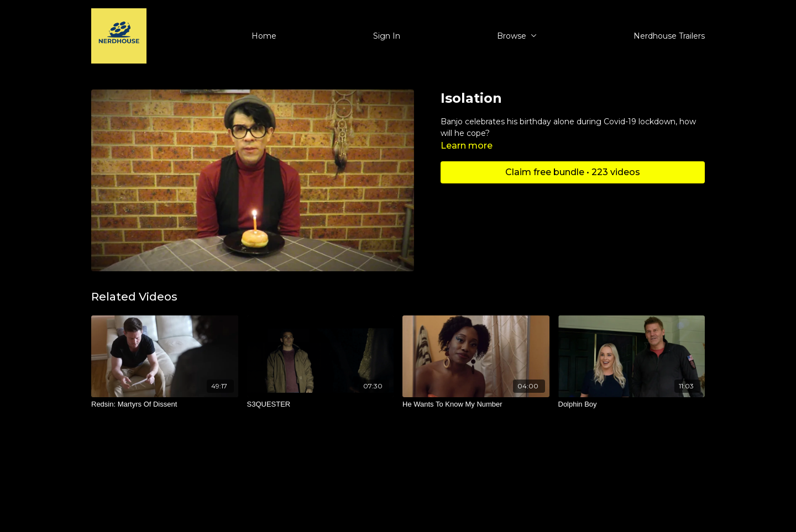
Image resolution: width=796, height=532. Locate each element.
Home (264, 36)
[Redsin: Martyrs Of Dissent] (165, 404)
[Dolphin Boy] (632, 404)
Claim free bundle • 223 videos (573, 172)
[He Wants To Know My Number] (476, 404)
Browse (517, 36)
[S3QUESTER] (321, 404)
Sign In (387, 36)
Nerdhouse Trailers (669, 36)
